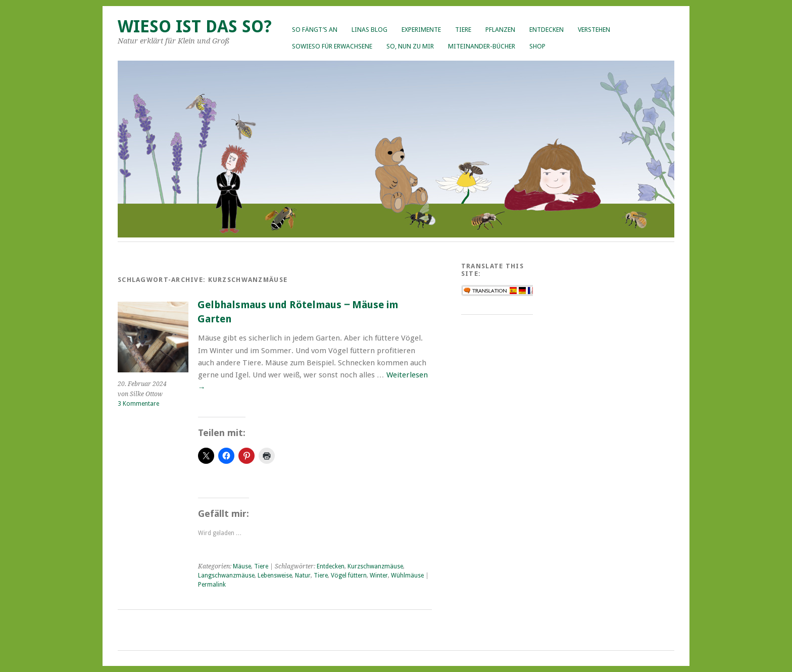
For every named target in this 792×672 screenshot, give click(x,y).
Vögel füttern (349, 575)
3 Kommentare (138, 404)
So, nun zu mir (410, 46)
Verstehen (594, 30)
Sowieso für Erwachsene (332, 46)
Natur (303, 575)
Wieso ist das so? (195, 27)
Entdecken (547, 30)
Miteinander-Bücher (482, 46)
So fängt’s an (315, 30)
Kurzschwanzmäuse (375, 566)
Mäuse (242, 566)
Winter (379, 575)
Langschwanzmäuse (226, 575)
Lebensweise (275, 575)
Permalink (212, 585)
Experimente (421, 30)
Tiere (463, 30)
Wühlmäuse (407, 575)
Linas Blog (369, 30)
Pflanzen (500, 30)
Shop (537, 46)
